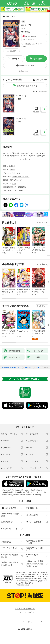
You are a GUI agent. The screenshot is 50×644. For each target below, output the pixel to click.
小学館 (13, 170)
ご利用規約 (6, 542)
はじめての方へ (10, 508)
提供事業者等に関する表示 (35, 542)
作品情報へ (24, 71)
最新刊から (43, 91)
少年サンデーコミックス (21, 177)
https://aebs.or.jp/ (23, 585)
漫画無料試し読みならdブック (11, 367)
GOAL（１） (22, 96)
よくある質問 (32, 515)
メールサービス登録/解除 (10, 515)
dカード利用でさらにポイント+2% (32, 44)
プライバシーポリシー (10, 549)
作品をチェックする (27, 65)
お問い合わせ (7, 522)
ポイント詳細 (27, 39)
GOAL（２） (22, 118)
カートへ (16, 59)
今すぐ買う (38, 59)
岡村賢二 (25, 25)
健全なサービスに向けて (35, 549)
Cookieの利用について (35, 556)
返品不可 (24, 47)
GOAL (14, 184)
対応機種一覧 (32, 508)
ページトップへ (25, 622)
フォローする (30, 25)
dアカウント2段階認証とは (10, 556)
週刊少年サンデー (17, 180)
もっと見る (41, 223)
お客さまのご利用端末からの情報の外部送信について (35, 564)
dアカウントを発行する (25, 609)
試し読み (13, 51)
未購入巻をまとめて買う (27, 86)
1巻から (35, 91)
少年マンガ (16, 173)
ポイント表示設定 (34, 522)
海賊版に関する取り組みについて (10, 564)
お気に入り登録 (41, 80)
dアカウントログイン (10, 529)
